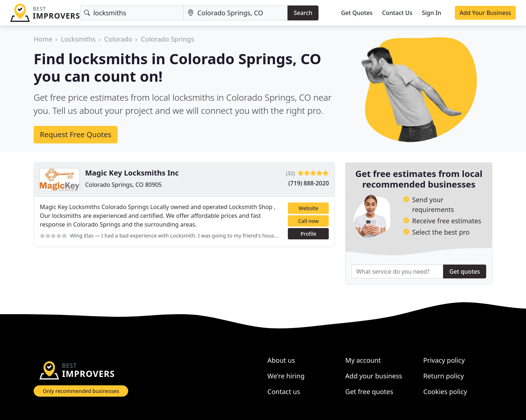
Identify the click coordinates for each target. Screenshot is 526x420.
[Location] (236, 13)
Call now (308, 221)
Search (303, 13)
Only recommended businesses (81, 391)
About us (281, 360)
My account (363, 360)
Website (309, 208)
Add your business (374, 376)
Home (43, 39)
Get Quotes (357, 13)
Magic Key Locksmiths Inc (132, 173)
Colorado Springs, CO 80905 (123, 185)
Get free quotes (369, 392)
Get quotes (465, 271)
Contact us (284, 392)
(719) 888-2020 (309, 183)
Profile (308, 234)
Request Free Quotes (76, 134)
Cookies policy (445, 392)
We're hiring (286, 376)
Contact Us (397, 13)
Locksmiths (78, 39)
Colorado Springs (167, 39)
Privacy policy (444, 360)
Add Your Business (485, 13)
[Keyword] (132, 13)
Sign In (432, 13)
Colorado (118, 39)
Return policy (444, 376)
